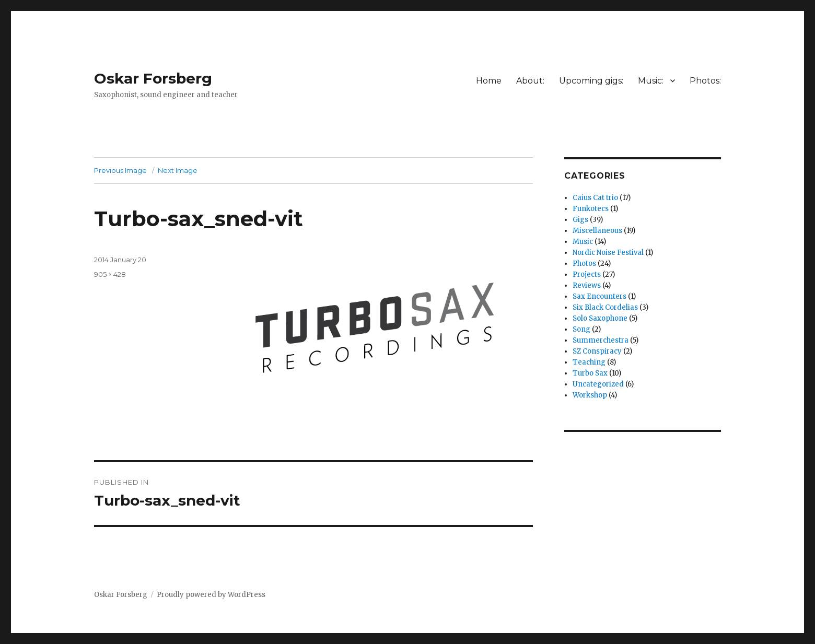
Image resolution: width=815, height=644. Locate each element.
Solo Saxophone (600, 318)
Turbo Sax (590, 373)
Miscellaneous (597, 231)
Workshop (590, 395)
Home (489, 81)
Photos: (705, 81)
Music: (651, 81)
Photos (584, 264)
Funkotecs (591, 209)
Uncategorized (598, 384)
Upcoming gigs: (591, 81)
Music (583, 242)
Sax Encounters (599, 296)
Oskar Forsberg (153, 78)
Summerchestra (601, 340)
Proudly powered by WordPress (211, 595)
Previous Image (120, 170)
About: (530, 81)
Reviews (587, 285)
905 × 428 (110, 274)
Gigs (580, 220)
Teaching (589, 362)
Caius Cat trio (595, 198)
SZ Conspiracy (597, 351)
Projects (587, 274)
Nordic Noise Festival (608, 253)
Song (581, 329)
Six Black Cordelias (605, 307)
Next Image (178, 170)
